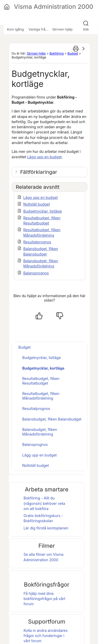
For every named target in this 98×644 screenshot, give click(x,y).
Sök (86, 29)
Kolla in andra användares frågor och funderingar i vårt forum (46, 636)
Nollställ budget (37, 204)
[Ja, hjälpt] (39, 316)
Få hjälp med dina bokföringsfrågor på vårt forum (44, 599)
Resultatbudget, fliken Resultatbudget (41, 381)
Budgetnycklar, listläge (43, 211)
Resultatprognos (37, 242)
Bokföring (56, 53)
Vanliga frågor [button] (40, 29)
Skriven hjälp (36, 53)
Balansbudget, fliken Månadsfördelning (40, 432)
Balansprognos (36, 273)
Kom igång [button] (15, 29)
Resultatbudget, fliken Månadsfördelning (41, 396)
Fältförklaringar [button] (39, 172)
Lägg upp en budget (44, 157)
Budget (73, 53)
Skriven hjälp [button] (62, 29)
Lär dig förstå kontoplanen (46, 528)
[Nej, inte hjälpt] (60, 316)
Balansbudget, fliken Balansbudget (52, 419)
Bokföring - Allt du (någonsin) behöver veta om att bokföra (44, 503)
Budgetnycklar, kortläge (43, 368)
